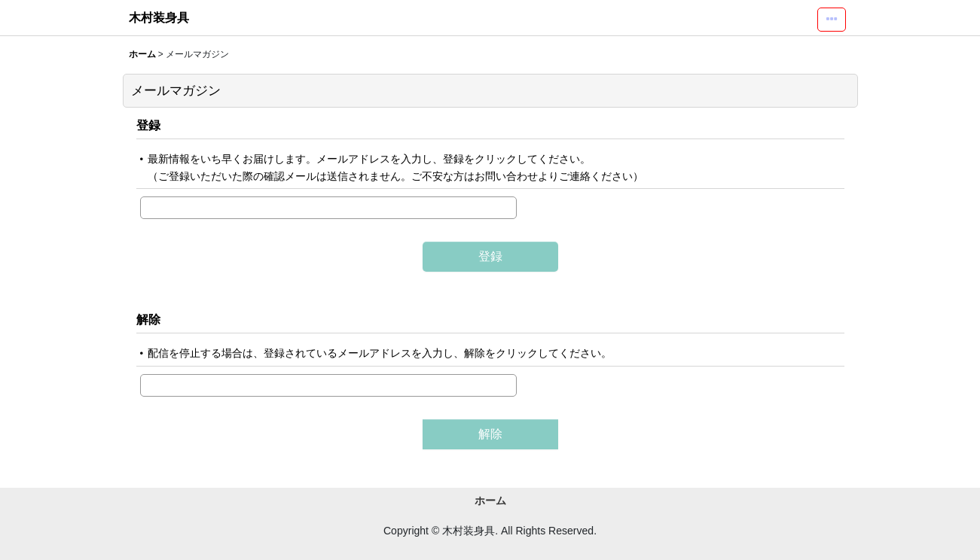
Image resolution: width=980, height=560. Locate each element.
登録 (148, 125)
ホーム (490, 501)
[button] (832, 20)
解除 (148, 319)
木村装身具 (159, 17)
